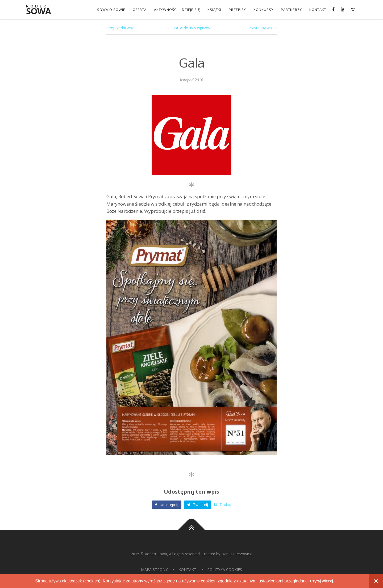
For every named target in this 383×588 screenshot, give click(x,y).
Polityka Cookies (225, 570)
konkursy (262, 10)
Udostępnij (167, 505)
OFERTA (139, 10)
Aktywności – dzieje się (176, 10)
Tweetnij (198, 505)
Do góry (191, 530)
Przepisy (236, 10)
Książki (213, 10)
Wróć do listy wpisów (192, 28)
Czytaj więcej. (322, 581)
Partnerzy (290, 10)
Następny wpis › (263, 28)
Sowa (41, 10)
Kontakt (317, 10)
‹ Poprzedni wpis (120, 28)
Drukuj (222, 505)
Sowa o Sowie (110, 10)
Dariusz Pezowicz (236, 554)
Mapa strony (154, 570)
